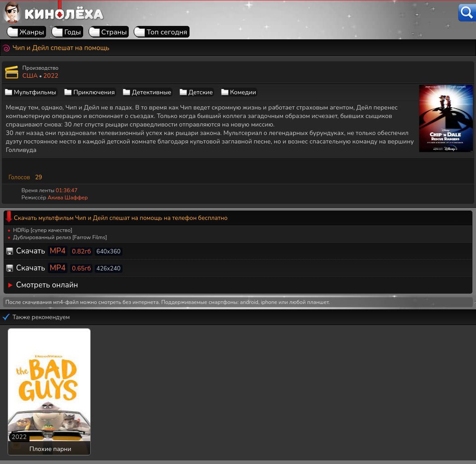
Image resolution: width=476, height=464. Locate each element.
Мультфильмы (35, 92)
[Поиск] (467, 13)
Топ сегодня (167, 32)
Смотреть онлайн (47, 285)
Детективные (152, 92)
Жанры (32, 32)
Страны (114, 32)
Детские (201, 92)
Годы (73, 32)
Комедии (243, 92)
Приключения (94, 92)
